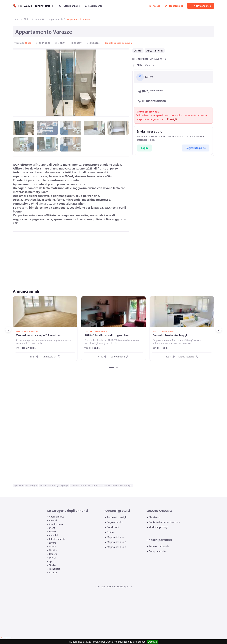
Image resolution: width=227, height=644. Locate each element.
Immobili (39, 19)
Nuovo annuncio (201, 6)
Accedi (154, 6)
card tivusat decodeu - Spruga (117, 486)
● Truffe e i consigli (116, 517)
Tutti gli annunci (70, 6)
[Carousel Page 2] (117, 368)
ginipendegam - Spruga (26, 486)
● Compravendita (156, 551)
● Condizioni (112, 527)
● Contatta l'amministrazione (163, 522)
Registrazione (174, 6)
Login (144, 148)
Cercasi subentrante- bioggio (171, 335)
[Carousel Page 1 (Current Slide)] (111, 368)
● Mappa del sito (114, 537)
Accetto (153, 642)
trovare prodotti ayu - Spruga (54, 486)
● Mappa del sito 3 (115, 547)
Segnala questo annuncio (118, 43)
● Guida (109, 532)
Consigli (172, 119)
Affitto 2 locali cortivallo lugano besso (108, 335)
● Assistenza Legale (158, 546)
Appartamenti (56, 19)
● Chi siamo (153, 517)
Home (16, 19)
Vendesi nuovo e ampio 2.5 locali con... (40, 335)
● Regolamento (114, 522)
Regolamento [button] (94, 6)
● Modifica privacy (157, 527)
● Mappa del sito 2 (115, 542)
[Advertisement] (71, 256)
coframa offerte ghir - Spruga (85, 486)
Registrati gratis (196, 148)
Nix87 (28, 43)
